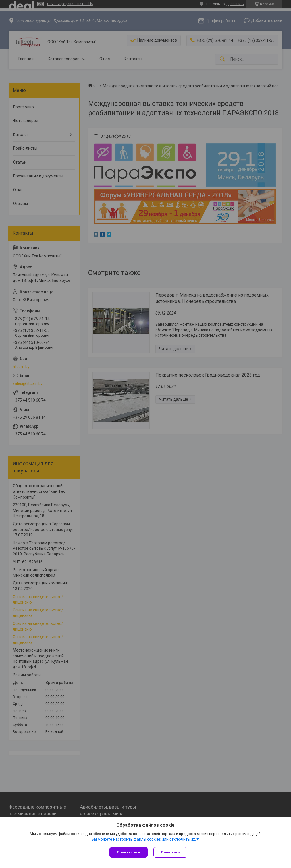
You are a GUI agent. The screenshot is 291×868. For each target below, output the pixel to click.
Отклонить (170, 852)
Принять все (129, 852)
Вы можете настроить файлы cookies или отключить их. (144, 839)
